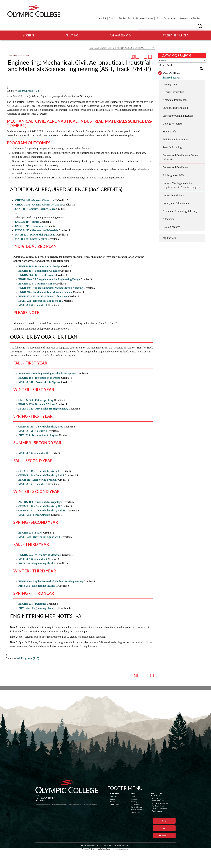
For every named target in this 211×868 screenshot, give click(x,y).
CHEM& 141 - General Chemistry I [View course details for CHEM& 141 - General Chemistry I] (39, 463)
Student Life (169, 119)
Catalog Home (170, 71)
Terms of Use (129, 863)
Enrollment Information (175, 95)
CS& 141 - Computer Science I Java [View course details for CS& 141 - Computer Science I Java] (35, 200)
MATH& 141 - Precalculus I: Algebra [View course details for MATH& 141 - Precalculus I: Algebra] (39, 373)
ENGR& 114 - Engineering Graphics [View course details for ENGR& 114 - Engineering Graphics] (39, 262)
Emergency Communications (178, 103)
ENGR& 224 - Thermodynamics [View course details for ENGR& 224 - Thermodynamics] (37, 275)
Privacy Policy (119, 863)
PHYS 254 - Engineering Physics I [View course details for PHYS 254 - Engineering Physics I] (37, 555)
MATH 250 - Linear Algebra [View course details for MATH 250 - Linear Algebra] (31, 230)
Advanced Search (168, 65)
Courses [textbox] (163, 52)
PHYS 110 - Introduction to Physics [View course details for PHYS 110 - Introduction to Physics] (38, 427)
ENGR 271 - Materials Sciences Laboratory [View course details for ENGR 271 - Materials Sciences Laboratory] (43, 288)
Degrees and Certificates (176, 155)
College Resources (173, 111)
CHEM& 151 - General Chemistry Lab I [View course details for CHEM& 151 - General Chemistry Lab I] (41, 467)
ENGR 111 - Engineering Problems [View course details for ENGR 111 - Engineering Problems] (38, 471)
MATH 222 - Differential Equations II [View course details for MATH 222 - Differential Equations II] (40, 292)
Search (107, 11)
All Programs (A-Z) (29, 82)
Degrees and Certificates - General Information (181, 145)
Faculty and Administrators (177, 191)
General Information (173, 79)
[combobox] (122, 39)
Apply (164, 828)
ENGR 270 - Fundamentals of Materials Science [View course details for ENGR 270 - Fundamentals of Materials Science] (45, 284)
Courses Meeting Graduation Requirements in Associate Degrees (181, 173)
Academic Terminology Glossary (180, 198)
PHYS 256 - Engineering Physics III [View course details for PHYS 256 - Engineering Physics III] (38, 599)
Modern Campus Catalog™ (122, 867)
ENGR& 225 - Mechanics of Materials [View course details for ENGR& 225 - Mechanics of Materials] (37, 222)
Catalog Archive (171, 214)
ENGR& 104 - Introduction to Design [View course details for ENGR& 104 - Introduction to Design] (39, 258)
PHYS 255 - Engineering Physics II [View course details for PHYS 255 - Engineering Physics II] (38, 577)
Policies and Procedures (175, 127)
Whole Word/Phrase (171, 61)
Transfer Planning (172, 135)
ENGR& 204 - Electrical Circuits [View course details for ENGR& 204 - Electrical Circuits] (37, 266)
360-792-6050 (40, 808)
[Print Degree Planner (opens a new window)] (133, 48)
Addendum (169, 206)
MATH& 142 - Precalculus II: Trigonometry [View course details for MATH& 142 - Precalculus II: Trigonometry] (43, 400)
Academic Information (175, 87)
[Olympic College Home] (103, 786)
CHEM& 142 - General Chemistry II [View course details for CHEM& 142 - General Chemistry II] (36, 192)
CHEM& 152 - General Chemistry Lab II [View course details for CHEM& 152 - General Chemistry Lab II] (38, 196)
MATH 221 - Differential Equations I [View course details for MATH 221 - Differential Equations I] (36, 226)
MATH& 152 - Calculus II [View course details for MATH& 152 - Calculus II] (33, 445)
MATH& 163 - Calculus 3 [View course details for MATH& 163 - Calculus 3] (33, 475)
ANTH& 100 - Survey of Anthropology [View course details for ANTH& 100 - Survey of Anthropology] (40, 493)
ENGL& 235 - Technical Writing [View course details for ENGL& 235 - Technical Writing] (37, 396)
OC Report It (164, 845)
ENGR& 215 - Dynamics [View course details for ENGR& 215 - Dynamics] (29, 217)
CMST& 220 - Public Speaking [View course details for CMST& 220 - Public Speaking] (36, 391)
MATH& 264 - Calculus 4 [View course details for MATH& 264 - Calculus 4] (33, 296)
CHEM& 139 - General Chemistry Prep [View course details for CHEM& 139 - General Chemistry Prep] (41, 418)
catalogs (84, 867)
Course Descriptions (173, 183)
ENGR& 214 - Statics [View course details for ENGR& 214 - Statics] (27, 213)
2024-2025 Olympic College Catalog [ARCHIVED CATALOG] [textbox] (118, 39)
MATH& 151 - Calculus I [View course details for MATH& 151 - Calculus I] (33, 422)
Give (164, 836)
